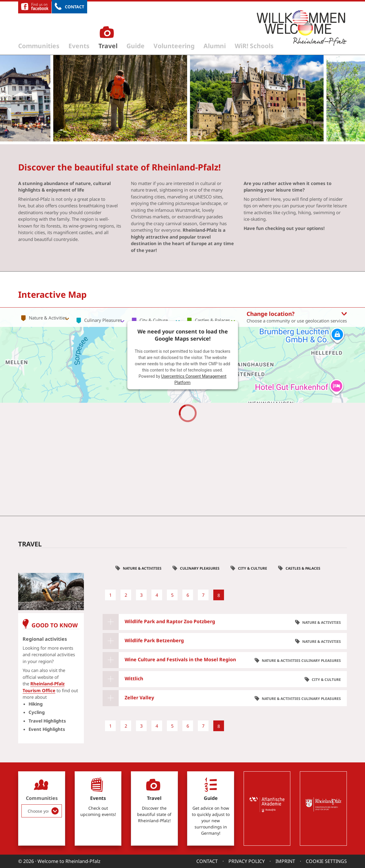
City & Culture (253, 568)
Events (79, 46)
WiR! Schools (254, 46)
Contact (75, 7)
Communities (39, 46)
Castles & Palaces (303, 568)
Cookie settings (326, 861)
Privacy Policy (247, 861)
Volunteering (174, 46)
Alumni (215, 46)
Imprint (285, 861)
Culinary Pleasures (200, 568)
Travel (108, 46)
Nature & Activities (142, 568)
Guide (135, 46)
